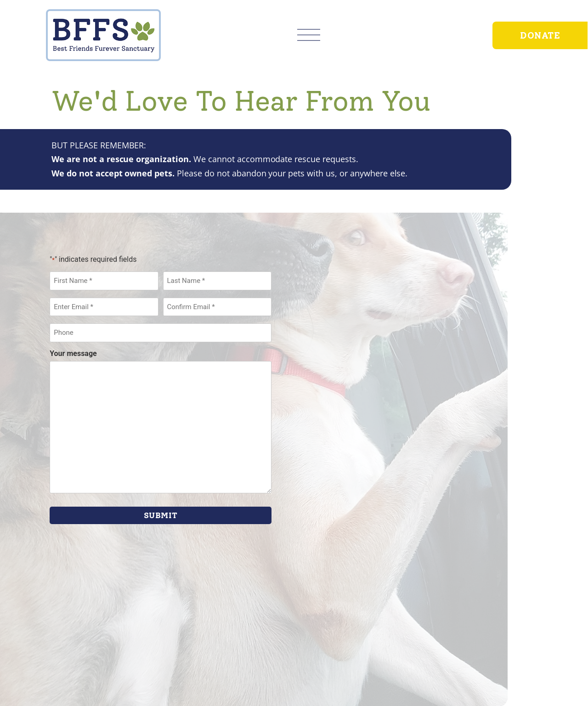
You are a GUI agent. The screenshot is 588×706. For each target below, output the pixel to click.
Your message (73, 354)
